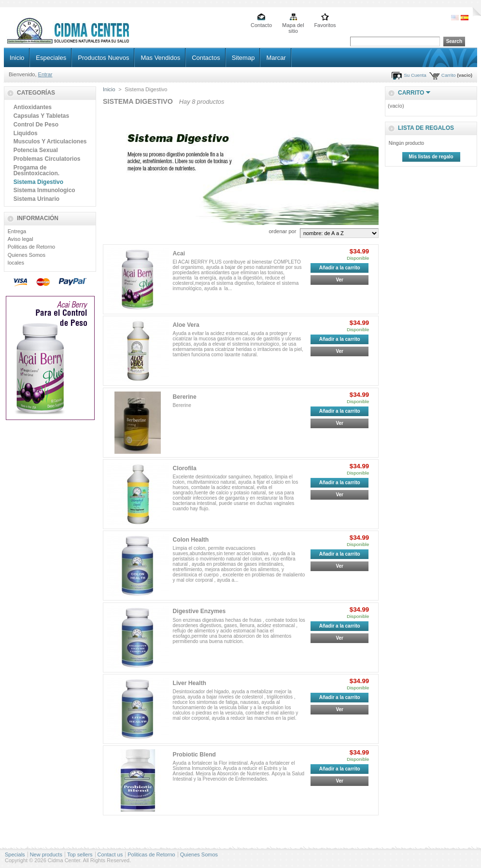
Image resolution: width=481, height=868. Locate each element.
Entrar (45, 74)
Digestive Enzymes (199, 611)
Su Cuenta (415, 75)
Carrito (449, 75)
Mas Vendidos (160, 58)
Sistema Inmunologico (44, 190)
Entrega (17, 231)
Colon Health (191, 540)
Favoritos (325, 25)
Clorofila (185, 468)
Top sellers (80, 854)
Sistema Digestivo (38, 182)
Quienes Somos (27, 255)
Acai (179, 253)
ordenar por (282, 231)
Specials (15, 854)
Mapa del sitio (293, 26)
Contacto (261, 25)
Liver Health (190, 683)
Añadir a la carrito (340, 268)
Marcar (276, 58)
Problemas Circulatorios (47, 159)
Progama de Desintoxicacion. (36, 170)
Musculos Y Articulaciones (50, 141)
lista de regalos (426, 128)
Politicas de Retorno (31, 247)
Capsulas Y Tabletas (41, 116)
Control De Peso (36, 125)
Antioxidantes (33, 107)
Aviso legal (21, 239)
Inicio (17, 58)
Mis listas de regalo (431, 157)
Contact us (110, 854)
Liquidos (26, 133)
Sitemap (243, 58)
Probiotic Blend (194, 755)
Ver (340, 280)
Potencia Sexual (36, 150)
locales (16, 263)
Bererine (185, 397)
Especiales (51, 58)
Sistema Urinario (36, 199)
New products (46, 854)
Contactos (206, 58)
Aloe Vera (186, 325)
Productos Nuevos (103, 58)
